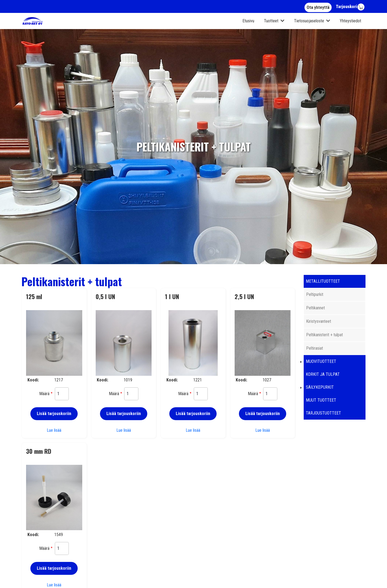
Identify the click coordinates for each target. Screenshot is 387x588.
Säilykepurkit (320, 387)
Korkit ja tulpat (323, 374)
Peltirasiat (315, 348)
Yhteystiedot (350, 21)
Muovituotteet (321, 361)
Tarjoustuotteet (323, 413)
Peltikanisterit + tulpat (325, 335)
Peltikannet (316, 308)
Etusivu (248, 21)
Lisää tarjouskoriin (54, 414)
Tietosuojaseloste (309, 21)
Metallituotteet (323, 281)
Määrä (44, 394)
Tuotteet (271, 21)
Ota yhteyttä (318, 7)
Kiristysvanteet (319, 321)
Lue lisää (54, 430)
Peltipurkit (315, 294)
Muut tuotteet (321, 400)
